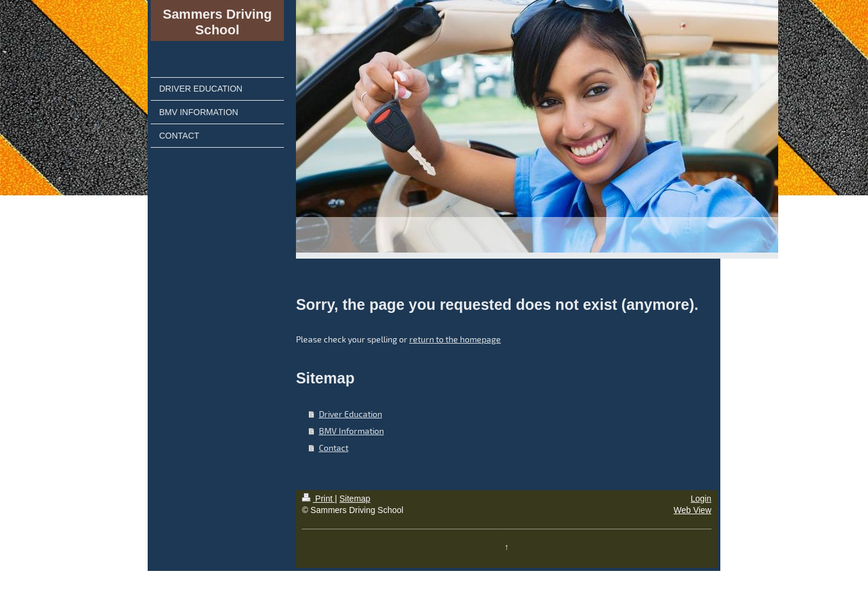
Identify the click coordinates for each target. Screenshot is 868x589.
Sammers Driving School (217, 22)
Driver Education (351, 414)
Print (319, 499)
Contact (334, 448)
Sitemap (355, 499)
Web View (692, 510)
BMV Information (351, 431)
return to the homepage (455, 339)
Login (701, 499)
